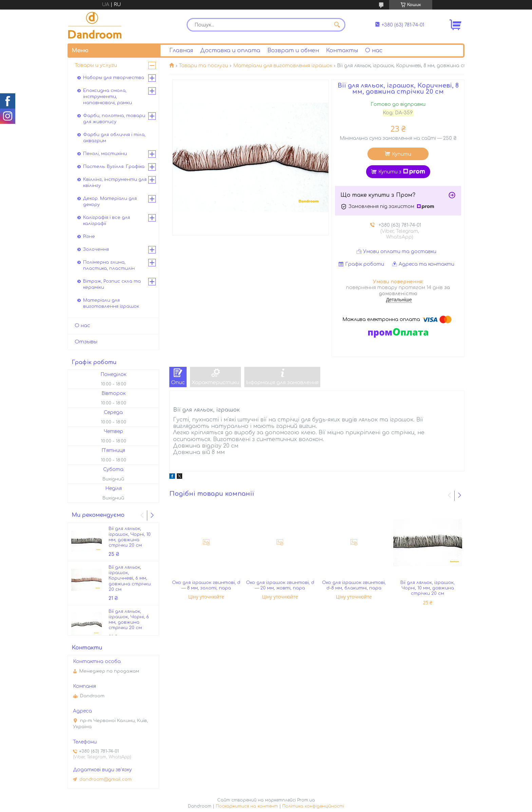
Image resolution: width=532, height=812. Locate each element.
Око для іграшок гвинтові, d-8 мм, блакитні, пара (354, 585)
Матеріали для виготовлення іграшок (283, 66)
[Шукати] (337, 25)
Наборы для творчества (114, 78)
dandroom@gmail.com (106, 779)
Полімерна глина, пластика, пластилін (109, 265)
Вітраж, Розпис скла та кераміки (112, 284)
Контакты (342, 51)
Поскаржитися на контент (247, 806)
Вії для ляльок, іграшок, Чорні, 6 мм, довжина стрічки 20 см (129, 620)
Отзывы (86, 342)
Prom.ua (306, 800)
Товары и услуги (96, 65)
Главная (181, 51)
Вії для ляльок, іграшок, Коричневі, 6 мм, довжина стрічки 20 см (130, 578)
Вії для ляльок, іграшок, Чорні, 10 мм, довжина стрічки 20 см (427, 588)
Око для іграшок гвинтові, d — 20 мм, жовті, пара (280, 585)
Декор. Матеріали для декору (110, 202)
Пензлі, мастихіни (105, 154)
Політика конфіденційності (313, 806)
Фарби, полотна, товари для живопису (114, 119)
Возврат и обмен (293, 51)
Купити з (402, 172)
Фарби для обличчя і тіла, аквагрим (114, 138)
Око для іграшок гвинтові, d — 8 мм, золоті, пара (206, 585)
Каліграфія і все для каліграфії (107, 221)
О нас (374, 51)
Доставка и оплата (230, 51)
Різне (89, 237)
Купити (402, 154)
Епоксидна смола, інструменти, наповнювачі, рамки (108, 97)
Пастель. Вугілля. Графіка (114, 167)
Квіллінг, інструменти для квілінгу (115, 183)
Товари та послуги (203, 66)
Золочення (96, 249)
